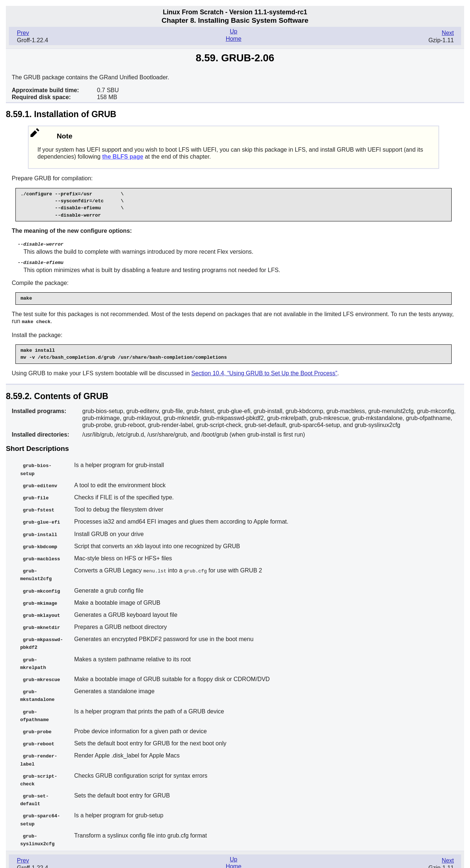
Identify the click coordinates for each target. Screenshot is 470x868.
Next (448, 33)
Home (234, 39)
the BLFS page (123, 157)
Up (234, 31)
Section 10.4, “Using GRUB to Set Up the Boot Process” (264, 372)
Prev (23, 33)
